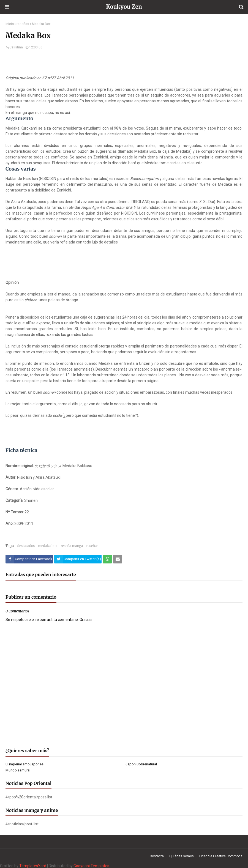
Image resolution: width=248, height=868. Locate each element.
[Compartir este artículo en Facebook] (29, 559)
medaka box (48, 546)
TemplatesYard (33, 866)
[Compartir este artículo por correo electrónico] (118, 559)
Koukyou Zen (124, 7)
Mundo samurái (18, 770)
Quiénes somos (182, 856)
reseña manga (72, 546)
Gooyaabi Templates (91, 866)
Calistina (16, 47)
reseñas (23, 24)
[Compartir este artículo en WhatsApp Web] (107, 559)
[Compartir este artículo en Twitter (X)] (78, 559)
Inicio (10, 24)
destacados (26, 546)
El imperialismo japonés (24, 764)
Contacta (157, 856)
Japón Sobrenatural (141, 764)
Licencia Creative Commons (221, 856)
